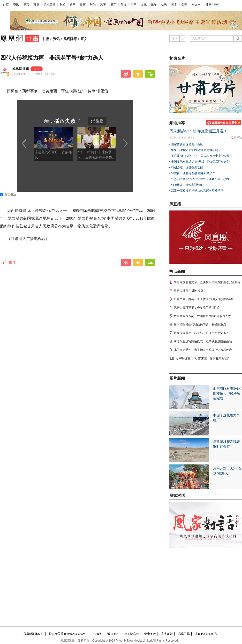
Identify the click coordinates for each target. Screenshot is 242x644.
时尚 (93, 5)
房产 (113, 5)
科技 (123, 5)
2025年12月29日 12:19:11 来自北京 (34, 74)
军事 (134, 5)
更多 (195, 5)
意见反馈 (167, 634)
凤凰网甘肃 (21, 69)
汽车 (103, 5)
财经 (62, 5)
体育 (83, 5)
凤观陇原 (70, 39)
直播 (36, 5)
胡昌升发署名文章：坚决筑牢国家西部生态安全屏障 (207, 282)
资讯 (16, 5)
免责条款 (150, 634)
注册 (209, 5)
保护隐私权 (132, 634)
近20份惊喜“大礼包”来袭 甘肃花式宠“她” (202, 358)
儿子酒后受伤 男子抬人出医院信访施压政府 (203, 350)
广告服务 (96, 634)
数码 (184, 5)
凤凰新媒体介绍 (33, 634)
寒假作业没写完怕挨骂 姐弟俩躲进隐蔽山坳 (203, 341)
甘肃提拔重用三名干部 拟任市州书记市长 (201, 333)
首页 (6, 5)
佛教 (164, 5)
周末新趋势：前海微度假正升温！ (198, 131)
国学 (174, 5)
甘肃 (46, 39)
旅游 (154, 5)
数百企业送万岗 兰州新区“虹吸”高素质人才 (202, 316)
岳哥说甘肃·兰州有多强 (189, 291)
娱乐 (73, 5)
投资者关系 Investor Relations (67, 634)
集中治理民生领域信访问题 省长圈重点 (200, 325)
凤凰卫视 (49, 5)
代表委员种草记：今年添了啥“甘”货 (197, 308)
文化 (144, 5)
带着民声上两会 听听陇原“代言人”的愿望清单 (204, 299)
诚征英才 (113, 634)
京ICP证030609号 (206, 634)
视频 (26, 5)
